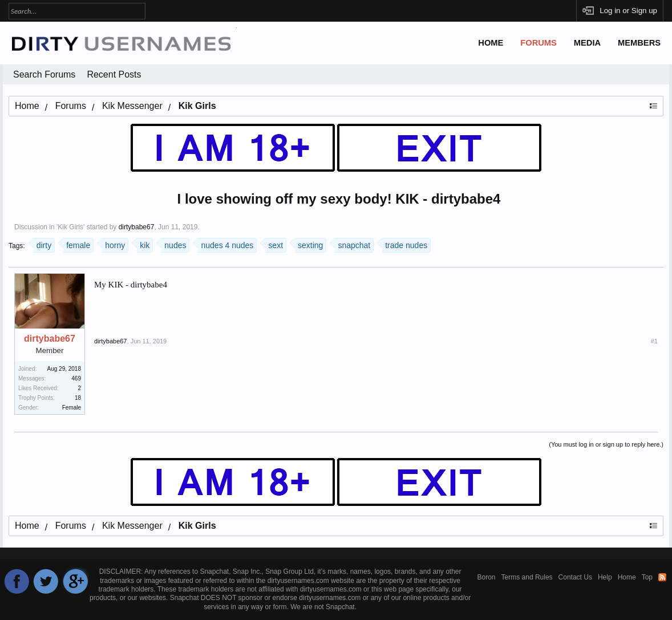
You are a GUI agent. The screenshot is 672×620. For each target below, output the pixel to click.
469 (76, 378)
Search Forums (44, 74)
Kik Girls (70, 227)
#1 (654, 341)
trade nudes (405, 244)
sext (274, 244)
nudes (174, 244)
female (77, 244)
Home (491, 43)
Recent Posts (114, 74)
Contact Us (575, 577)
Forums (539, 43)
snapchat (353, 244)
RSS (662, 577)
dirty (42, 244)
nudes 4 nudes (226, 244)
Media (587, 43)
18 (78, 398)
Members (639, 43)
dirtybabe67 (137, 227)
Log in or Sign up (628, 11)
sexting (309, 244)
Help (605, 577)
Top (647, 577)
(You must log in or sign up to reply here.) (606, 444)
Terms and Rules (527, 577)
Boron (487, 577)
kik (143, 244)
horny (114, 244)
